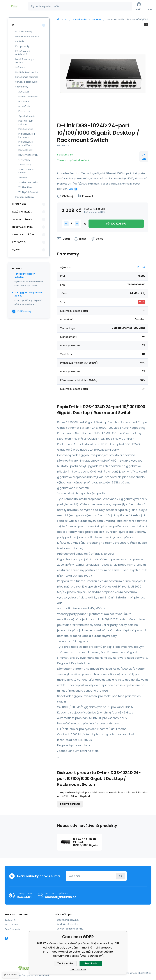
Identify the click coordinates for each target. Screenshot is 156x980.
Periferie (20, 41)
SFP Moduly (24, 160)
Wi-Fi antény (25, 187)
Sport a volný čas (23, 235)
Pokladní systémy (25, 197)
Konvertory (24, 111)
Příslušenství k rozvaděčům (26, 144)
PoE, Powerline (26, 129)
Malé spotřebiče (22, 212)
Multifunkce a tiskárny (27, 37)
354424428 (24, 897)
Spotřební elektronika (27, 72)
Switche (97, 19)
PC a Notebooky (24, 32)
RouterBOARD (26, 150)
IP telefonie (24, 106)
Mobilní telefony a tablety (25, 61)
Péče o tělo (19, 242)
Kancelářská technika (27, 77)
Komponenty (22, 46)
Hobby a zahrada (22, 227)
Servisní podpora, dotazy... (71, 929)
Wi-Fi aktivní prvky (28, 182)
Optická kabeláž (27, 116)
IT (66, 19)
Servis (16, 250)
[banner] (14, 7)
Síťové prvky (80, 19)
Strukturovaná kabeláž (26, 171)
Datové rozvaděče (28, 97)
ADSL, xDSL (24, 92)
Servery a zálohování (26, 82)
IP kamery (24, 101)
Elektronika (19, 204)
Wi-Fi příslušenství (28, 192)
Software (20, 67)
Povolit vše (91, 963)
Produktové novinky (67, 924)
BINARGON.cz (145, 973)
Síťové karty (25, 165)
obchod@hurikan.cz (60, 897)
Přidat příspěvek (70, 804)
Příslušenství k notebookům (23, 53)
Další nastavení (78, 970)
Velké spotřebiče (22, 219)
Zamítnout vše (65, 963)
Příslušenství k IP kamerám (27, 135)
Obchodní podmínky (68, 920)
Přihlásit (120, 876)
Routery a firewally (28, 155)
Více (71, 189)
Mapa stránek (42, 975)
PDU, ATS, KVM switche (26, 123)
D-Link (144, 157)
